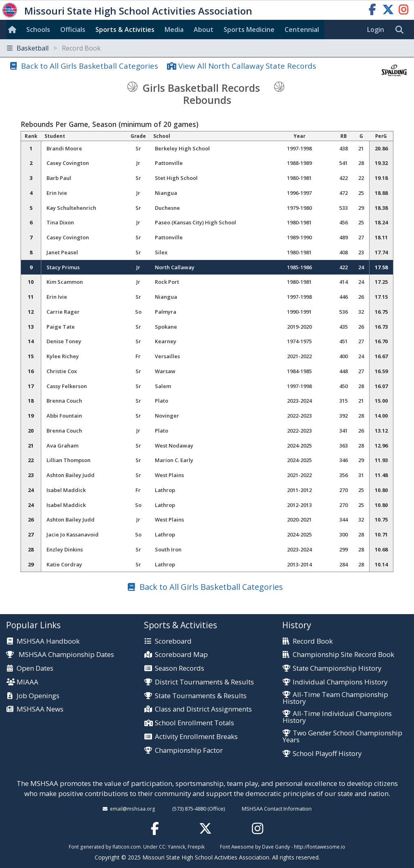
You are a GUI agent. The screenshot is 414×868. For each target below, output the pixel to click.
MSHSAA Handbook (48, 641)
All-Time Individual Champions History (337, 717)
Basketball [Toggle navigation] (54, 48)
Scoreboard (173, 641)
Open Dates (35, 668)
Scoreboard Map (181, 655)
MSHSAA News (40, 709)
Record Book (313, 641)
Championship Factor (189, 751)
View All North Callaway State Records (247, 66)
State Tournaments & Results (201, 696)
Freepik (196, 847)
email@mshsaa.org (133, 809)
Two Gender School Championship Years (342, 737)
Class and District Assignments (203, 709)
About (204, 30)
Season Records (180, 668)
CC (162, 847)
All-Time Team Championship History (335, 698)
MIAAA (27, 682)
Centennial (302, 30)
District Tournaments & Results (204, 682)
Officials (73, 30)
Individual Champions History (340, 682)
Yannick (176, 847)
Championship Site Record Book (343, 655)
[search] (401, 30)
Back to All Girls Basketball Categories (90, 66)
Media (174, 30)
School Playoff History (327, 754)
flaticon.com (127, 847)
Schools (38, 30)
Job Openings (38, 696)
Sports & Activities (125, 30)
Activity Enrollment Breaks (196, 737)
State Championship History (337, 668)
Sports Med (249, 30)
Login (376, 30)
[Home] (14, 30)
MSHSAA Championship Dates (60, 654)
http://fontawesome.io (320, 847)
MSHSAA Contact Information (277, 809)
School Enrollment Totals (194, 723)
